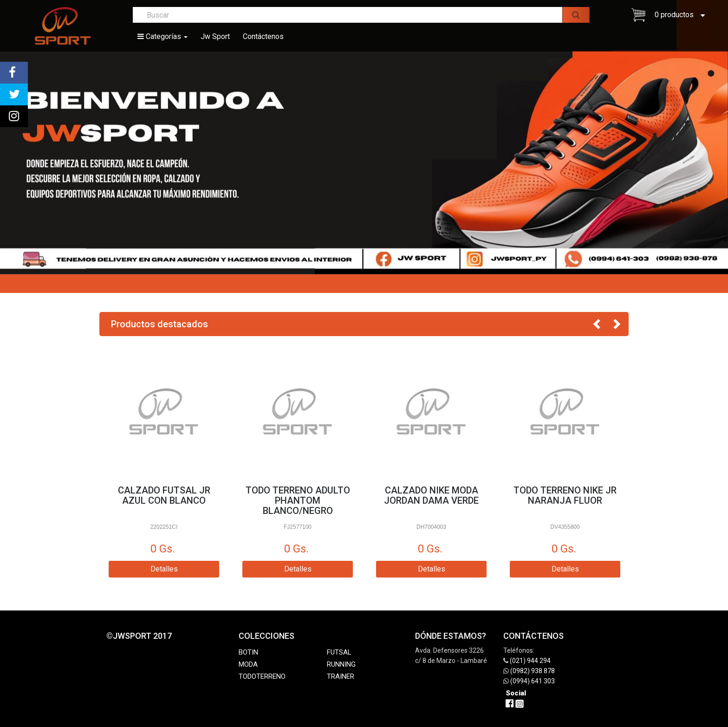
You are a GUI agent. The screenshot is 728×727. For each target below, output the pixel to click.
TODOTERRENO (262, 676)
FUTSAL (339, 652)
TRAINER (341, 676)
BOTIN (248, 652)
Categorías (162, 36)
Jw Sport (215, 36)
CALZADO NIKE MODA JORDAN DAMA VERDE (431, 495)
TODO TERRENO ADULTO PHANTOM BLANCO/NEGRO (298, 500)
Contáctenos (263, 36)
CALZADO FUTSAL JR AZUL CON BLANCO (164, 495)
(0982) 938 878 (533, 671)
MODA (248, 664)
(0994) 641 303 (533, 681)
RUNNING (341, 664)
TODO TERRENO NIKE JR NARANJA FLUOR (565, 495)
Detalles (164, 569)
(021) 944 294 (530, 661)
